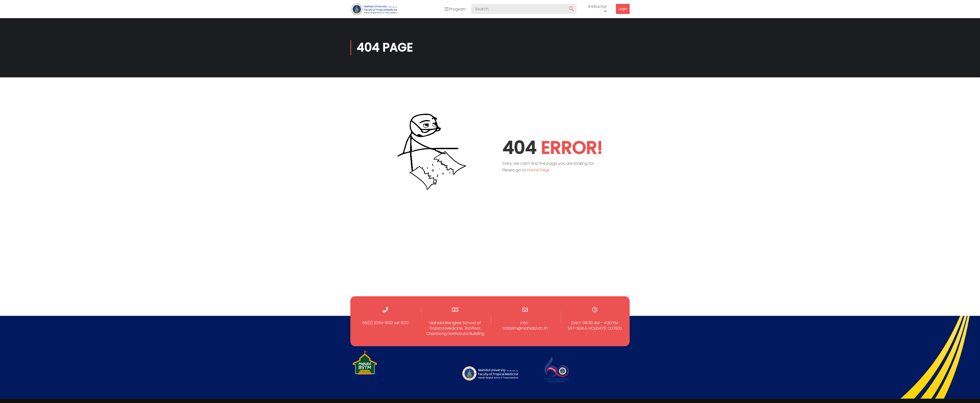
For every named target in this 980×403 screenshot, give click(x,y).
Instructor (598, 6)
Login (623, 9)
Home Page (538, 169)
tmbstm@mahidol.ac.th (525, 327)
